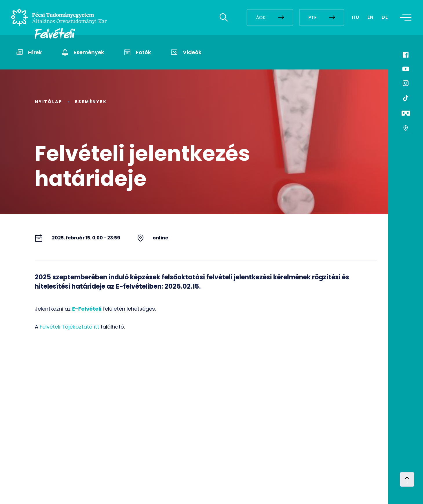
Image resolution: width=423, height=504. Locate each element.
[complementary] (360, 461)
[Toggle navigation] (407, 17)
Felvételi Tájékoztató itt (69, 327)
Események (91, 102)
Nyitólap (48, 102)
